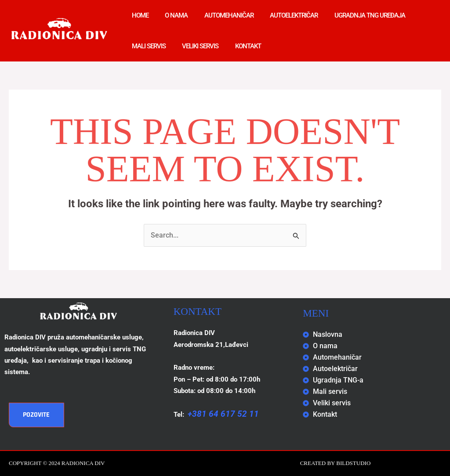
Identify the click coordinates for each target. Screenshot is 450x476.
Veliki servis (195, 46)
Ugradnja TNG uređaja (355, 15)
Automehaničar (221, 15)
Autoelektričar (282, 15)
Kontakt (240, 46)
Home (138, 15)
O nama (171, 15)
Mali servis (147, 46)
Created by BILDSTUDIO (336, 463)
